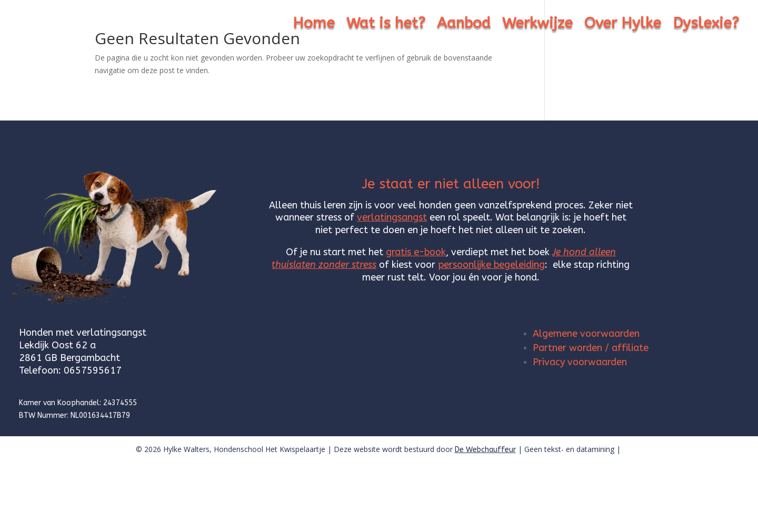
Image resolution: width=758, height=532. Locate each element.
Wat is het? (386, 25)
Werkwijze (537, 25)
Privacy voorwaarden (580, 362)
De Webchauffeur (485, 450)
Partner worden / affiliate (591, 348)
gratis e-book (416, 252)
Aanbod (464, 25)
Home (314, 25)
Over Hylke (623, 25)
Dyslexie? (706, 25)
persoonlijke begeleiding (491, 265)
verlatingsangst (392, 217)
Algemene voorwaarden (586, 334)
